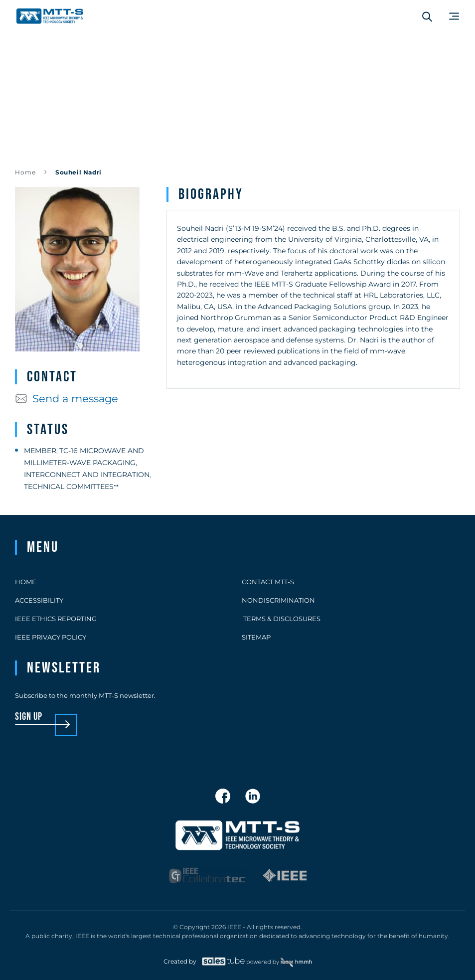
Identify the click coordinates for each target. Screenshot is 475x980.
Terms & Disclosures (281, 619)
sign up (29, 717)
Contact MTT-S (268, 582)
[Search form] (427, 16)
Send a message (67, 399)
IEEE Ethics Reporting (56, 619)
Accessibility (39, 600)
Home (25, 172)
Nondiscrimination (278, 600)
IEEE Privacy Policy (51, 637)
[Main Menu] (454, 16)
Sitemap (256, 637)
